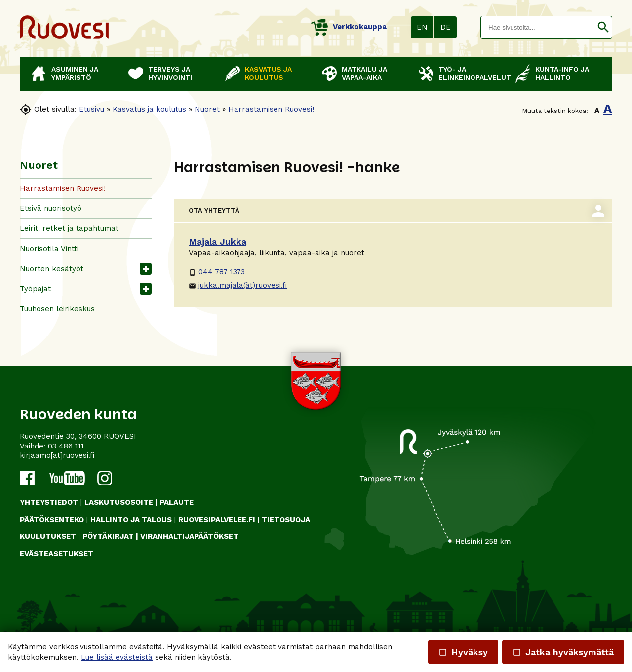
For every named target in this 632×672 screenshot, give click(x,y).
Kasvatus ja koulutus (149, 109)
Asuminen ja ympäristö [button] (75, 73)
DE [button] (446, 27)
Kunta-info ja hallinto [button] (562, 73)
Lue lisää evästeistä (117, 657)
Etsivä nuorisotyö (51, 208)
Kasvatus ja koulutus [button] (268, 73)
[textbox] (538, 27)
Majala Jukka (217, 242)
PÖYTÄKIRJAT (108, 536)
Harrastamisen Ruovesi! (271, 109)
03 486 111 (66, 446)
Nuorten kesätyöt (52, 269)
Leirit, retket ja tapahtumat (69, 228)
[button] (603, 27)
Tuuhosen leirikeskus (57, 309)
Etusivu (92, 109)
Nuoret (207, 109)
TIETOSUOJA (286, 520)
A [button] (597, 111)
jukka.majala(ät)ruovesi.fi (238, 285)
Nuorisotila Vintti (49, 249)
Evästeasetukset (57, 554)
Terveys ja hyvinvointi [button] (170, 73)
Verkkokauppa (349, 27)
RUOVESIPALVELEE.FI (217, 520)
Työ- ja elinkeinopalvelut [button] (472, 73)
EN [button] (422, 27)
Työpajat (35, 289)
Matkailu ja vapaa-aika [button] (364, 73)
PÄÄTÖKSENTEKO (52, 520)
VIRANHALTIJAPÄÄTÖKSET (189, 536)
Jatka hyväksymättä (563, 652)
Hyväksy (463, 652)
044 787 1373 (217, 272)
